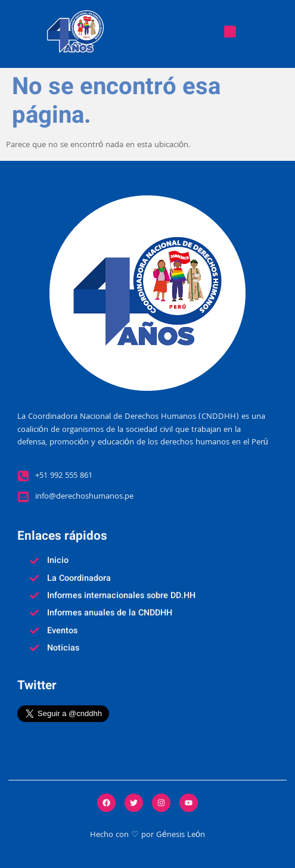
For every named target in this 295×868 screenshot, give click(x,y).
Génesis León (181, 836)
